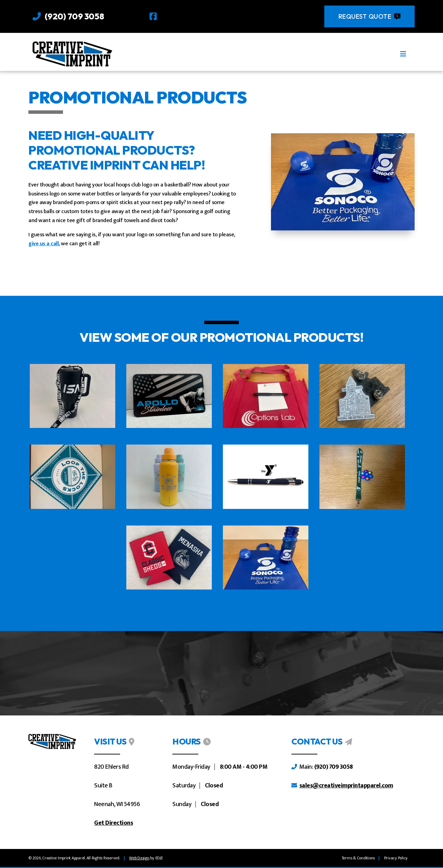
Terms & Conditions (358, 858)
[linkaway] (139, 858)
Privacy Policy (396, 858)
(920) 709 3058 (74, 16)
